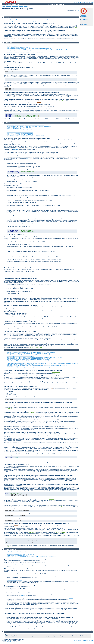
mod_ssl (16, 39)
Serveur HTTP (9, 6)
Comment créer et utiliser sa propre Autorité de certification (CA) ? (20, 130)
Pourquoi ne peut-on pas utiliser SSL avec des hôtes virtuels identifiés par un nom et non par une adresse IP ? (29, 360)
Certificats (83, 18)
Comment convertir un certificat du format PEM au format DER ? (20, 135)
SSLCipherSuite (8, 408)
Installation (83, 15)
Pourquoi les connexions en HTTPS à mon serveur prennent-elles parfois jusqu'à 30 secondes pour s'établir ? (29, 355)
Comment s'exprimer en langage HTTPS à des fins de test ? (19, 47)
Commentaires (84, 24)
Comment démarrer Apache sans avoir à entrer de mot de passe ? (20, 132)
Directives (79, 2)
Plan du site (91, 2)
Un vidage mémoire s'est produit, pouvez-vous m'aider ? (18, 555)
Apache (3, 6)
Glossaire (86, 2)
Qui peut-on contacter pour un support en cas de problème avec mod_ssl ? (22, 553)
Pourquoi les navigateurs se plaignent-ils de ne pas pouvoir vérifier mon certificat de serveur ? (25, 136)
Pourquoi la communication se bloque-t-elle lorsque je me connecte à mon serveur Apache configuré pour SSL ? (29, 48)
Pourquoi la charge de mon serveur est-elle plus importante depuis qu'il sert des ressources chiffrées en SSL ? (29, 354)
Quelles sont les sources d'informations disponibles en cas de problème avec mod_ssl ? (24, 552)
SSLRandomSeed (7, 40)
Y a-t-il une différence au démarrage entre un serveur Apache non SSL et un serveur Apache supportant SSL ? (29, 126)
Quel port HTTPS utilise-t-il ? (12, 46)
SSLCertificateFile (9, 547)
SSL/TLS (26, 6)
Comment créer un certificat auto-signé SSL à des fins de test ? (19, 127)
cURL (35, 85)
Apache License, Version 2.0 (13, 642)
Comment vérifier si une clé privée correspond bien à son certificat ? (20, 133)
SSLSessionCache (56, 372)
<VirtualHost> (62, 101)
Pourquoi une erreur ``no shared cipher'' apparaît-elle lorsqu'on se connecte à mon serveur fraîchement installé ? (29, 358)
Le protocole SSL (85, 19)
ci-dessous (28, 158)
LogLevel (60, 531)
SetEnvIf (52, 499)
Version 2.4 (21, 6)
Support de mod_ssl (85, 21)
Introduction (15, 150)
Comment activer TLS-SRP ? (12, 367)
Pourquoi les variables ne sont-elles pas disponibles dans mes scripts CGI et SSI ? (25, 51)
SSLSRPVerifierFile (60, 507)
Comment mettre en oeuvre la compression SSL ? (17, 362)
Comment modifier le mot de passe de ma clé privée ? (17, 131)
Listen (44, 101)
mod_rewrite (7, 112)
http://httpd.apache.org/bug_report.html (14, 580)
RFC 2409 (74, 536)
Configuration (84, 17)
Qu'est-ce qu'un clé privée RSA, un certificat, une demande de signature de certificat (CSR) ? (25, 125)
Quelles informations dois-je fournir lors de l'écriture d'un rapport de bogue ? (22, 554)
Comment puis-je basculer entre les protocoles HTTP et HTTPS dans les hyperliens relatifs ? (25, 52)
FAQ (83, 2)
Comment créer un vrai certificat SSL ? (14, 129)
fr (79, 11)
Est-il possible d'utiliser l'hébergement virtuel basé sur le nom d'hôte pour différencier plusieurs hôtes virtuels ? (29, 361)
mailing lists (75, 637)
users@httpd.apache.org (12, 575)
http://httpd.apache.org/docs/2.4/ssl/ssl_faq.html (16, 564)
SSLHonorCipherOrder (61, 532)
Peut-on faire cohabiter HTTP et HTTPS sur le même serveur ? (19, 45)
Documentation (15, 6)
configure (24, 595)
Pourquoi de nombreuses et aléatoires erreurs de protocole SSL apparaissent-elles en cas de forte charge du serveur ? (31, 353)
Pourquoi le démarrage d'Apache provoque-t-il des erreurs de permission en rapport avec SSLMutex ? (27, 20)
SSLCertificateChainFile (36, 348)
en (77, 11)
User (76, 28)
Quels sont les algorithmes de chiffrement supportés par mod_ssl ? (20, 356)
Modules (75, 2)
